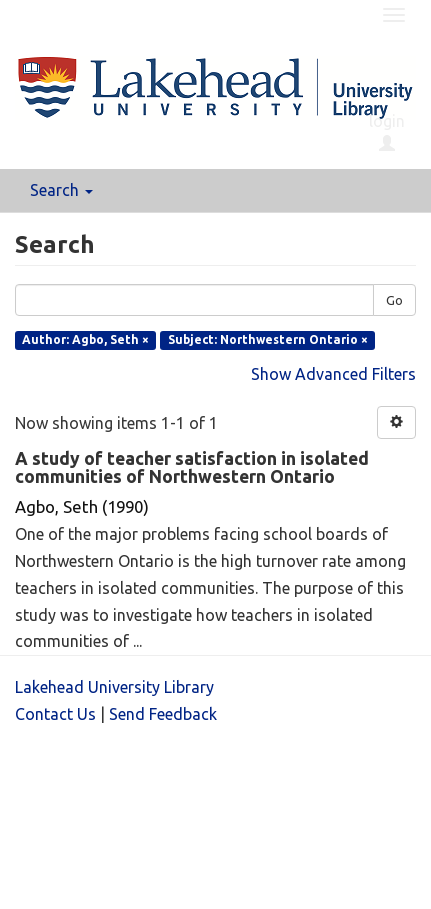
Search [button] (61, 190)
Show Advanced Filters (333, 374)
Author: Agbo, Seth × (85, 339)
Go (394, 300)
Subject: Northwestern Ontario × (268, 339)
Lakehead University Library (114, 687)
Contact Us (55, 714)
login (387, 132)
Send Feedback (163, 714)
